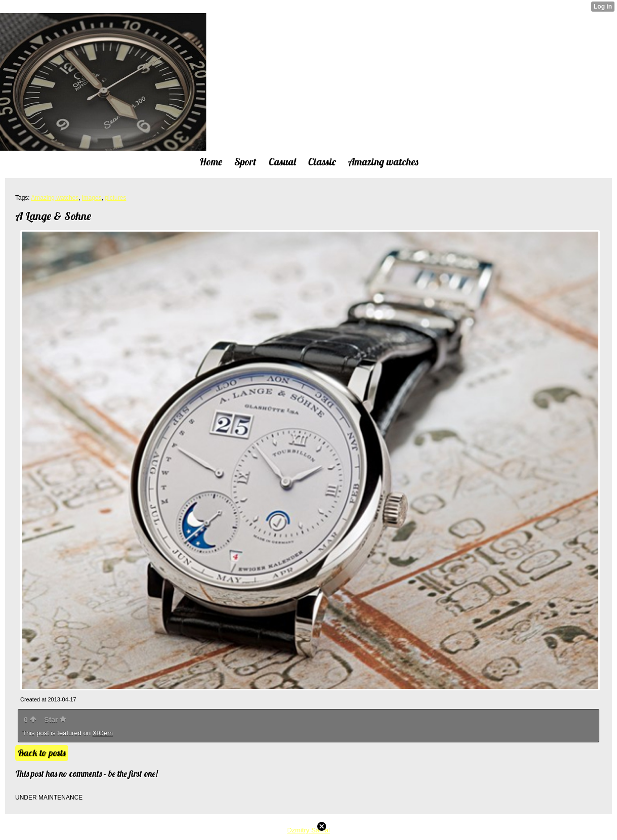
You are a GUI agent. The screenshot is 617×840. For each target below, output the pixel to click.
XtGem (103, 733)
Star (55, 720)
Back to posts (42, 753)
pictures (115, 198)
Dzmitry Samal (309, 830)
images (92, 198)
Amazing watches (55, 198)
